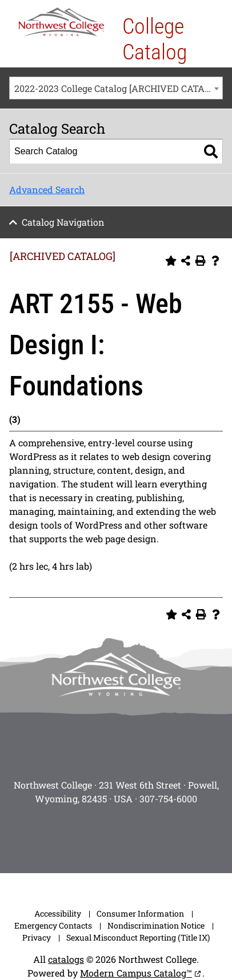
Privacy (37, 937)
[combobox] (116, 88)
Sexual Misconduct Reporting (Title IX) (138, 937)
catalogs (66, 959)
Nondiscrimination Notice (156, 925)
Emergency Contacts (53, 925)
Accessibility (58, 913)
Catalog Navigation (63, 222)
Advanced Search (47, 189)
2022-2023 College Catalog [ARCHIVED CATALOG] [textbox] (118, 88)
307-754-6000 (168, 799)
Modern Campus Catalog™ (136, 973)
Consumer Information (140, 913)
